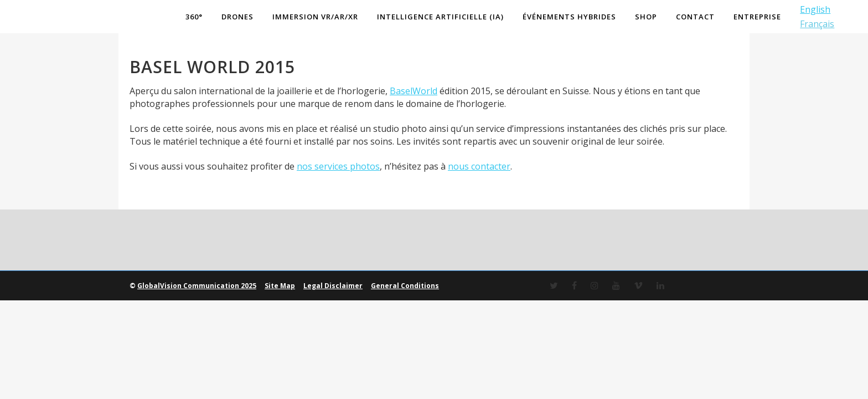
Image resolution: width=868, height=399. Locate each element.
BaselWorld (414, 91)
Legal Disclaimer (333, 286)
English (815, 9)
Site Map (280, 286)
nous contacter (479, 166)
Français (817, 24)
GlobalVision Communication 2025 (197, 286)
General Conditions (405, 286)
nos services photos (338, 166)
